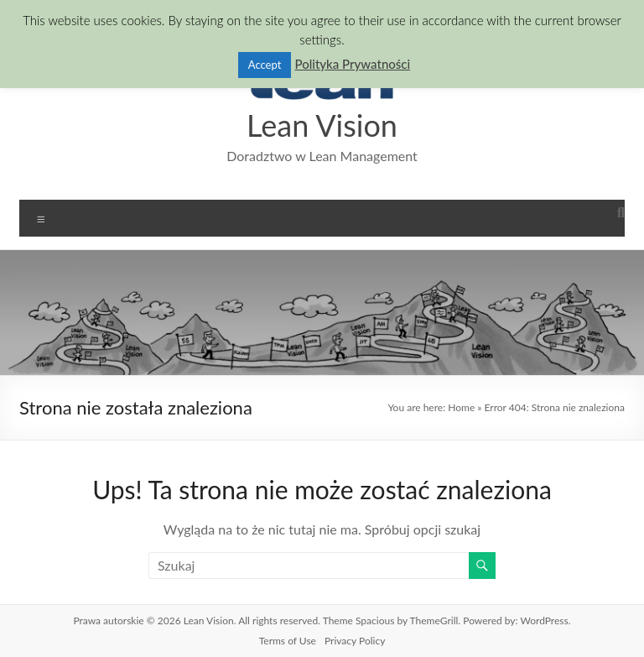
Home (455, 408)
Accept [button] (260, 63)
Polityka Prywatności (352, 62)
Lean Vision (322, 125)
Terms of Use (286, 641)
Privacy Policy (356, 641)
